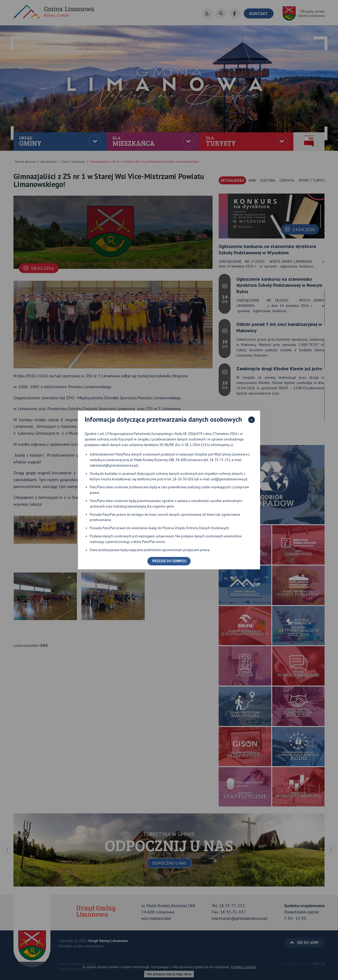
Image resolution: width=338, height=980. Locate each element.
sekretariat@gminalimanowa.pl (113, 465)
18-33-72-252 (220, 460)
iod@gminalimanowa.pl (229, 479)
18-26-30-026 (183, 479)
